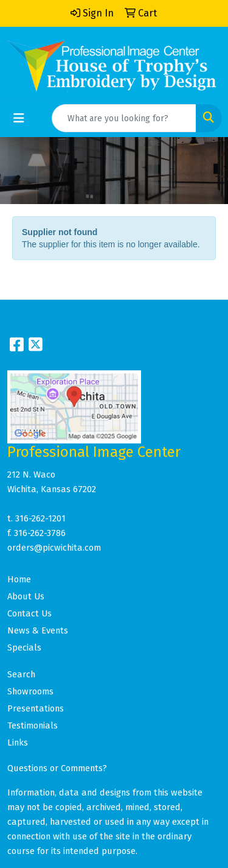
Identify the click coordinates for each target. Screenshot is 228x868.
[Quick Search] (124, 118)
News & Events (38, 630)
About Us (26, 596)
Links (18, 743)
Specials (24, 647)
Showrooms (30, 691)
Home (19, 579)
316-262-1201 (40, 518)
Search (21, 674)
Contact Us (29, 613)
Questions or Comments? (57, 768)
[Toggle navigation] (19, 118)
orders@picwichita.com (54, 548)
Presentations (36, 708)
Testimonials (33, 725)
